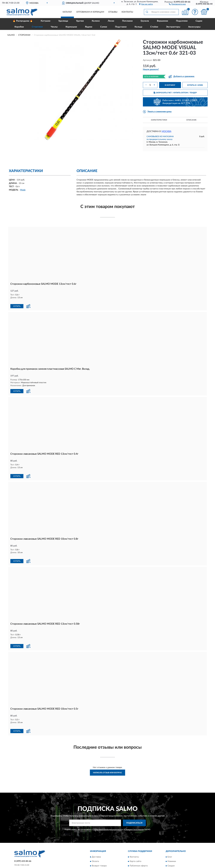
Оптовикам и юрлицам (90, 12)
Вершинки (163, 21)
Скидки (171, 850)
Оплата (95, 846)
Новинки (172, 846)
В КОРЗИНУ (170, 85)
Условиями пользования (134, 814)
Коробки (19, 27)
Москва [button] (166, 131)
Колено (96, 21)
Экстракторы (173, 27)
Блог (170, 841)
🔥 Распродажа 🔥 (23, 21)
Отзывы (113, 12)
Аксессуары (194, 27)
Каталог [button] (67, 12)
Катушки (46, 21)
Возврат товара (99, 850)
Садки (199, 21)
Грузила (145, 21)
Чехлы (54, 27)
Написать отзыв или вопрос (107, 757)
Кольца (138, 27)
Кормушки (71, 27)
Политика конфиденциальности (183, 855)
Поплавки (127, 21)
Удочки (80, 21)
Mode (23, 190)
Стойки (154, 27)
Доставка (96, 841)
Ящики (89, 27)
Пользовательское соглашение (145, 855)
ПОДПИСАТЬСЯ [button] (134, 807)
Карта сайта (135, 846)
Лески (111, 21)
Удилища (63, 21)
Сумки (104, 27)
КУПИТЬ (17, 303)
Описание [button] (191, 120)
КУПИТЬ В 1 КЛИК (195, 85)
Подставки (121, 27)
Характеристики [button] (159, 120)
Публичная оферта (139, 850)
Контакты (127, 12)
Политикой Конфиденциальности (108, 814)
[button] (177, 4)
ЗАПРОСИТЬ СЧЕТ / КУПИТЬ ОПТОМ (175, 93)
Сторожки (37, 27)
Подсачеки (182, 21)
